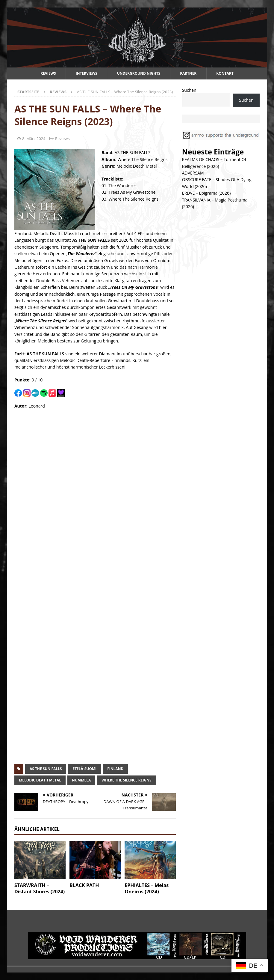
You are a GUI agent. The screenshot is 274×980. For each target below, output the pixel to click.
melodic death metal (40, 780)
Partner (188, 73)
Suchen (189, 90)
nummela (81, 780)
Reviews (48, 73)
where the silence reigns (126, 780)
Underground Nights (139, 73)
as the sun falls (46, 769)
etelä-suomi (84, 769)
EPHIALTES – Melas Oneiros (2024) (147, 888)
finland (115, 769)
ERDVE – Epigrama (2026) (206, 193)
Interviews (87, 73)
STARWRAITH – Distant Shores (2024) (40, 888)
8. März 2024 (34, 139)
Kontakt (225, 73)
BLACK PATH (84, 885)
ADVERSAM (193, 173)
